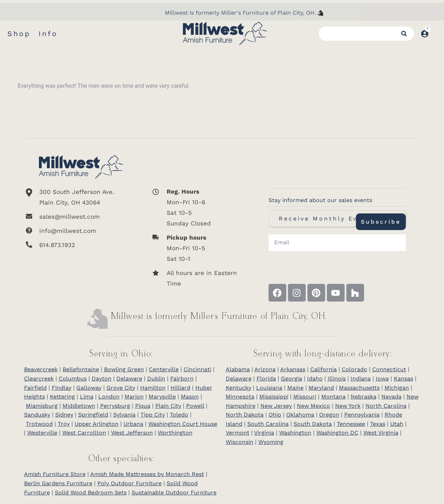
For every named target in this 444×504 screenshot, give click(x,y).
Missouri (305, 397)
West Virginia (381, 433)
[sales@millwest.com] (81, 217)
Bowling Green (124, 369)
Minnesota (240, 397)
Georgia (292, 379)
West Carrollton (84, 433)
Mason (190, 397)
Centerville (164, 369)
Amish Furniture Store (55, 474)
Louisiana (269, 388)
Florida (266, 379)
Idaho (315, 379)
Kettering (62, 397)
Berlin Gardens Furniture (58, 483)
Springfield (93, 415)
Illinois (337, 379)
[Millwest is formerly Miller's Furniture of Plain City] (321, 22)
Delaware (129, 379)
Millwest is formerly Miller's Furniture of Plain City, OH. (240, 21)
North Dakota (245, 415)
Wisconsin (240, 442)
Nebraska (364, 397)
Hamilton (153, 388)
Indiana (361, 379)
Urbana (133, 424)
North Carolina (386, 406)
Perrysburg (115, 406)
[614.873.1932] (81, 245)
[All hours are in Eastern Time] (198, 278)
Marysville (162, 397)
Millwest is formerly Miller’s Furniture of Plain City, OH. (219, 317)
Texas (378, 424)
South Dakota (313, 424)
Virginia (264, 433)
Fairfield (35, 388)
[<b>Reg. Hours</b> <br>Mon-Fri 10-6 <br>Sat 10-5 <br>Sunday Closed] (198, 207)
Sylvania (124, 415)
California (324, 369)
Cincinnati (197, 369)
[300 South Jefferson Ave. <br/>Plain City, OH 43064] (81, 197)
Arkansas (293, 369)
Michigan (397, 388)
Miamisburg (42, 406)
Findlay (62, 388)
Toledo (179, 415)
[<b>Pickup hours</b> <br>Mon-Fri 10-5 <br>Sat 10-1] (198, 248)
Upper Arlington (97, 424)
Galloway (89, 388)
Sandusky (37, 415)
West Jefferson (132, 433)
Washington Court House (183, 424)
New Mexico (313, 406)
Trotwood (39, 424)
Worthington (175, 433)
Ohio (275, 415)
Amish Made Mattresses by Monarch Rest (147, 474)
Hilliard (180, 388)
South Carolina (268, 424)
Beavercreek (41, 369)
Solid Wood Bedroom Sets (91, 492)
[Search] (404, 34)
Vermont (238, 433)
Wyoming (271, 442)
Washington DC (337, 433)
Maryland (321, 388)
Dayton (102, 379)
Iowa (382, 379)
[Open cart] (436, 30)
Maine (295, 388)
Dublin (156, 379)
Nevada (391, 397)
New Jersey (276, 406)
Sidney (64, 415)
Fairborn (182, 379)
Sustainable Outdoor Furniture (174, 492)
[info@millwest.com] (81, 231)
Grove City (121, 388)
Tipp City (153, 415)
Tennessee (351, 424)
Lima (87, 397)
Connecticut (389, 369)
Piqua (143, 406)
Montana (333, 397)
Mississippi (274, 397)
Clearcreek (39, 379)
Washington (295, 433)
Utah (397, 424)
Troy (64, 424)
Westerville (42, 433)
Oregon (329, 415)
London (109, 397)
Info (48, 34)
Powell (195, 406)
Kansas (403, 379)
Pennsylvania (362, 415)
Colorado (354, 369)
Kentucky (238, 388)
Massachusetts (359, 388)
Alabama (238, 369)
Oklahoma (300, 415)
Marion (134, 397)
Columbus (73, 379)
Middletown (79, 406)
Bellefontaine (81, 369)
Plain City (168, 406)
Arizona (265, 369)
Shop (19, 34)
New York (348, 406)
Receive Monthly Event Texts (337, 219)
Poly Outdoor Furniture (129, 483)
